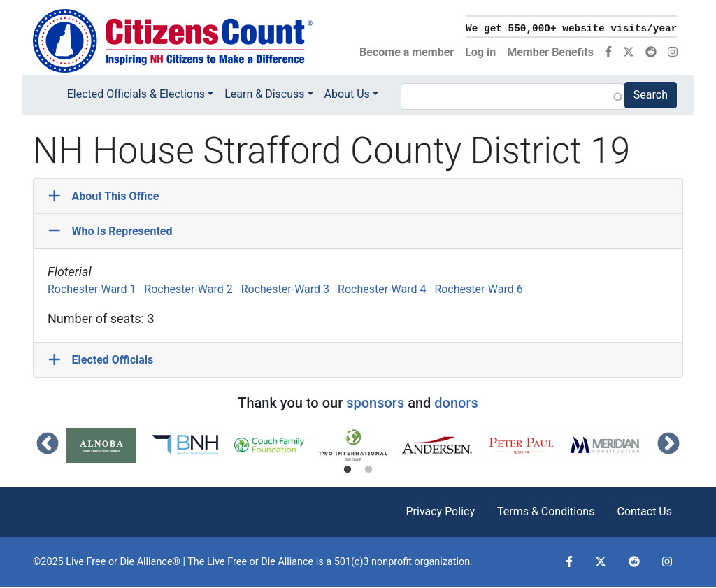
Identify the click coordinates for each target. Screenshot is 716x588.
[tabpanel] (108, 445)
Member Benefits (550, 52)
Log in (480, 52)
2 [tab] (368, 470)
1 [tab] (348, 470)
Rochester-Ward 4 (382, 289)
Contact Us (644, 511)
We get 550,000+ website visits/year (571, 29)
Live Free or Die (241, 562)
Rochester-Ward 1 (92, 289)
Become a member (407, 52)
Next (668, 445)
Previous (48, 445)
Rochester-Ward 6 (478, 289)
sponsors (375, 403)
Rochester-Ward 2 (188, 289)
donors (456, 403)
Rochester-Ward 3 (285, 289)
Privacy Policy (440, 511)
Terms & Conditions (546, 511)
